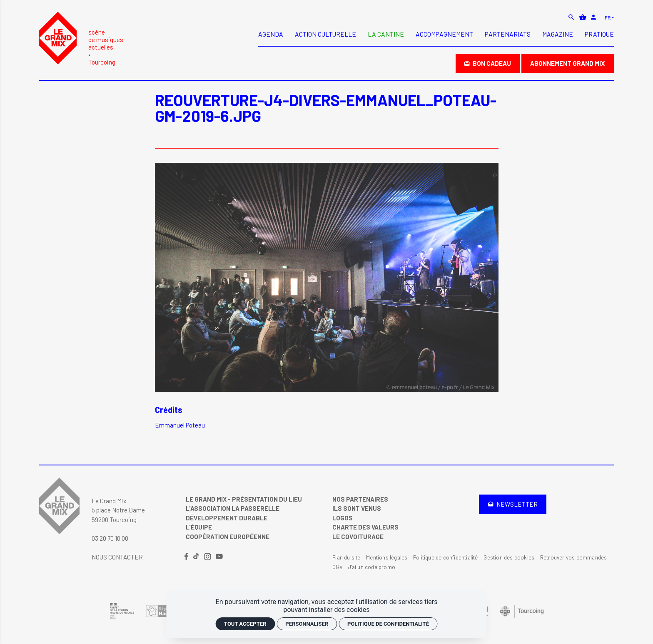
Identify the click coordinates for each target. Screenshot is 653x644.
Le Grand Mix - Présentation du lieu (244, 499)
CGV (338, 567)
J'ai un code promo (372, 567)
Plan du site (346, 557)
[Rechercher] (572, 17)
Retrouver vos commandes (574, 557)
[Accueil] (81, 39)
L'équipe (199, 527)
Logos (343, 518)
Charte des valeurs (365, 527)
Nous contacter (117, 557)
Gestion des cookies (509, 557)
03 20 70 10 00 (110, 538)
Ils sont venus (357, 508)
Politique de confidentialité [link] (388, 624)
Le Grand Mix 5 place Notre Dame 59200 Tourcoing (118, 510)
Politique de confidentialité (446, 557)
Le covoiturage (358, 537)
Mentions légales (387, 557)
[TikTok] (197, 557)
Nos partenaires (360, 499)
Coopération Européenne (228, 537)
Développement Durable (227, 518)
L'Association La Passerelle (233, 508)
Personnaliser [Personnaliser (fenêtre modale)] (307, 624)
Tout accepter (245, 624)
